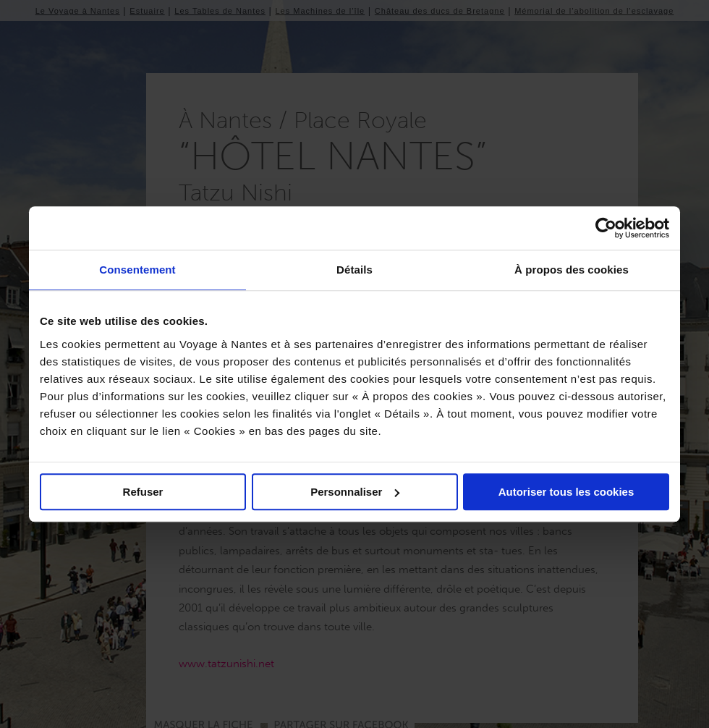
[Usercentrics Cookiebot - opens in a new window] (606, 228)
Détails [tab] (354, 270)
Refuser (143, 492)
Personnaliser (355, 492)
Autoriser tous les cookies (566, 492)
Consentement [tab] (137, 270)
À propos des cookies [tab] (572, 270)
